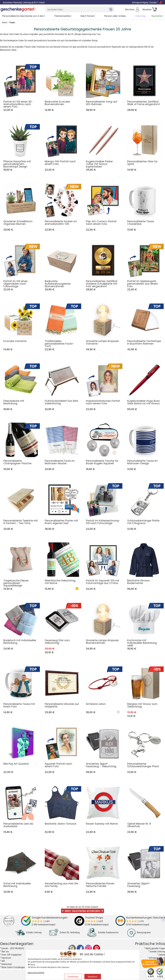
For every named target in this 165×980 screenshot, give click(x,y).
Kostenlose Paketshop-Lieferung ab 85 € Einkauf (24, 2)
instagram (88, 948)
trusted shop (72, 948)
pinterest (97, 948)
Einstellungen (73, 976)
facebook (80, 948)
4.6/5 (151, 975)
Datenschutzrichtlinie (36, 972)
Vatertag (140, 16)
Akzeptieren (93, 976)
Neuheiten (157, 16)
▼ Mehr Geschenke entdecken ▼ (83, 911)
